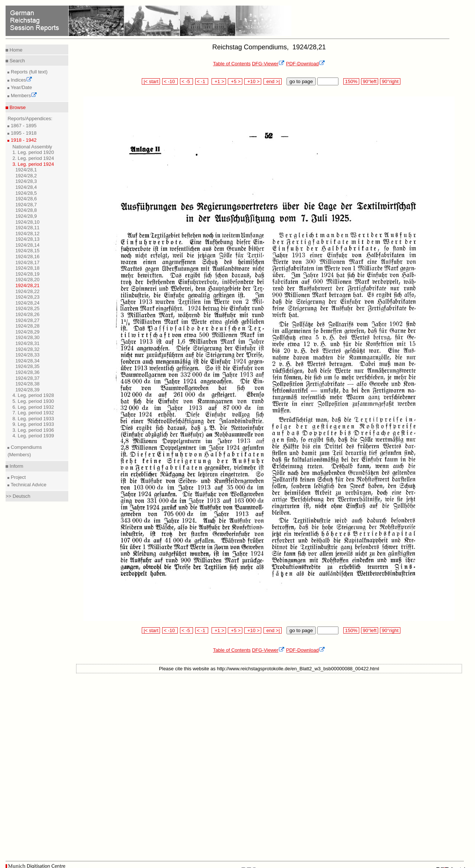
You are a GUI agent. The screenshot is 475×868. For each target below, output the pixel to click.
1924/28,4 (26, 187)
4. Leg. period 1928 (33, 395)
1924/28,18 (27, 268)
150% (351, 81)
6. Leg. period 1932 (33, 407)
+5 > (235, 81)
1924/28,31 (27, 343)
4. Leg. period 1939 (33, 436)
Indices (21, 80)
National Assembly (32, 147)
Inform (16, 466)
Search (17, 61)
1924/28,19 (27, 274)
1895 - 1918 (23, 133)
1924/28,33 (27, 355)
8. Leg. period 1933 (33, 419)
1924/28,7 (26, 205)
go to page (301, 81)
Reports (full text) (28, 72)
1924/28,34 (27, 361)
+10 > (253, 81)
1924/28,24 (27, 303)
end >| (273, 81)
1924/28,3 (26, 181)
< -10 (170, 81)
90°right (390, 81)
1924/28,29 (27, 332)
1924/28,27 (27, 320)
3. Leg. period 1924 (33, 164)
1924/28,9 (26, 216)
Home (15, 50)
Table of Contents (232, 64)
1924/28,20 (27, 280)
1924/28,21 (27, 285)
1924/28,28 (27, 326)
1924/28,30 (27, 337)
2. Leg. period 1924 (33, 158)
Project (17, 477)
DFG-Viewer (268, 64)
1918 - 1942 (23, 140)
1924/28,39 (27, 390)
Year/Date (21, 87)
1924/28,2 (26, 176)
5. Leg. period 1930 (33, 401)
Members (23, 96)
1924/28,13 (27, 239)
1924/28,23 (27, 297)
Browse (17, 107)
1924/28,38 (27, 384)
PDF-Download (306, 64)
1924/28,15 (27, 251)
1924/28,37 (27, 378)
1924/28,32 (27, 349)
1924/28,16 (27, 257)
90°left (370, 81)
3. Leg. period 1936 (33, 430)
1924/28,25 (27, 308)
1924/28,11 (27, 228)
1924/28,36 (27, 372)
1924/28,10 (27, 222)
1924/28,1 (26, 170)
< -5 (187, 81)
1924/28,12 (27, 234)
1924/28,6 (26, 199)
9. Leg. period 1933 (33, 424)
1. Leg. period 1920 (33, 152)
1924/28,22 (27, 291)
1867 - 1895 (23, 126)
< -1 (202, 81)
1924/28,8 (26, 210)
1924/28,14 (27, 245)
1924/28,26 (27, 314)
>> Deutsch (18, 496)
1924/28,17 (27, 262)
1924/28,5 (26, 193)
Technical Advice (28, 485)
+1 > (219, 81)
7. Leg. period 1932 (33, 413)
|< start (151, 81)
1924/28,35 (27, 366)
